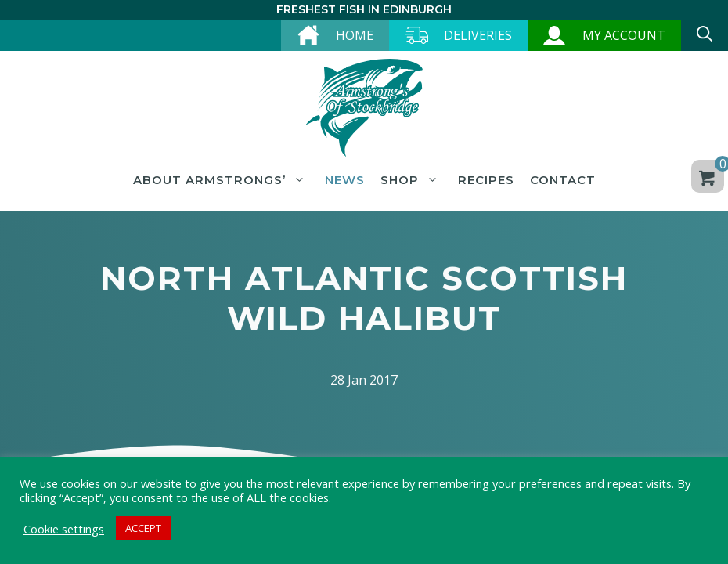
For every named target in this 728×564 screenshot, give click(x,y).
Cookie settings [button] (64, 529)
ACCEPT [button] (143, 528)
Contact (563, 180)
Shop (411, 180)
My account (624, 35)
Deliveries (478, 35)
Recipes (486, 180)
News (345, 180)
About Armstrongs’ (221, 180)
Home (355, 35)
